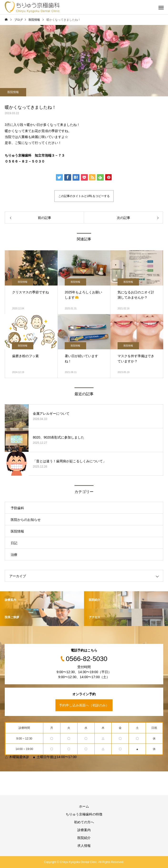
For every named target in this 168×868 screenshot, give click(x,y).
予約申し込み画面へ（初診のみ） (84, 705)
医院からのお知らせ (26, 520)
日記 (14, 543)
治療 (14, 555)
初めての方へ (84, 822)
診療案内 (84, 830)
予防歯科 (17, 508)
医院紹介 (84, 838)
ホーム (84, 806)
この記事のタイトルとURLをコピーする (84, 196)
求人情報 (84, 846)
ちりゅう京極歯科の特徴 (84, 814)
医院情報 (13, 92)
